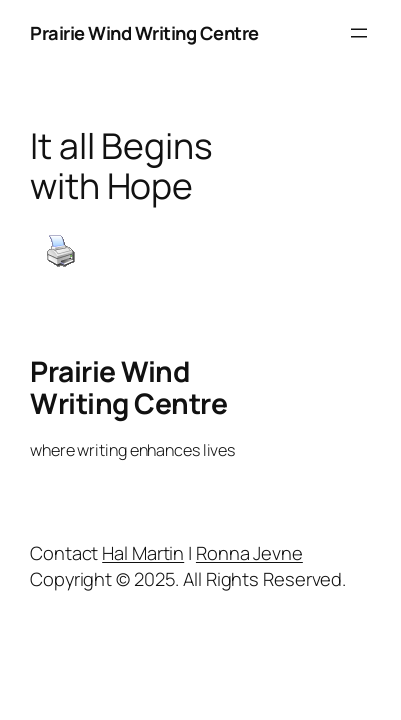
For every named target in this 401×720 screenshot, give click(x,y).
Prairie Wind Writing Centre (144, 32)
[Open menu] (359, 33)
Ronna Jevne (249, 552)
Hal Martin (143, 552)
